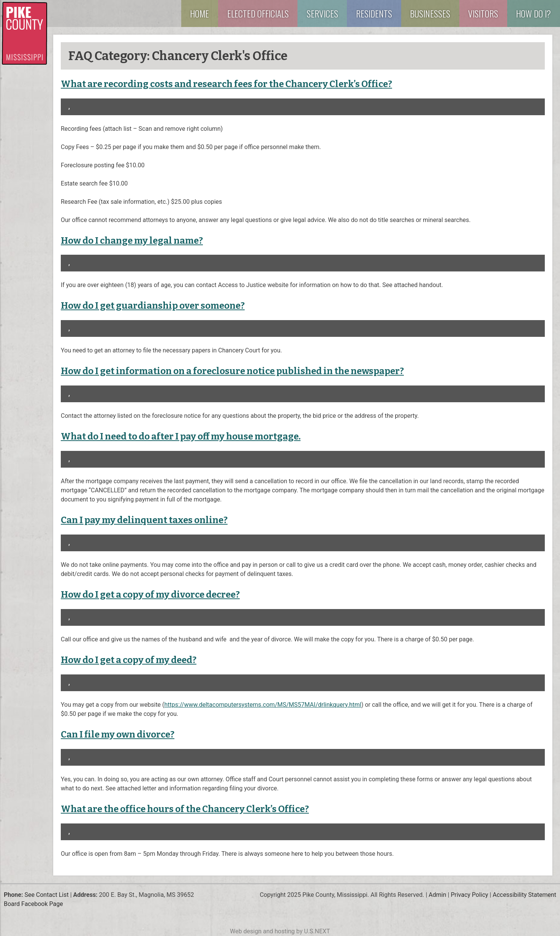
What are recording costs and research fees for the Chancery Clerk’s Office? (226, 84)
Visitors (483, 13)
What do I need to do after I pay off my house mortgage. (181, 436)
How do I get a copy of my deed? (129, 660)
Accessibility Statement (524, 895)
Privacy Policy (469, 895)
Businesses (430, 13)
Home (199, 13)
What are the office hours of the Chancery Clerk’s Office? (185, 809)
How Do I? (533, 13)
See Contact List (46, 895)
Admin (437, 895)
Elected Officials (258, 13)
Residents (374, 13)
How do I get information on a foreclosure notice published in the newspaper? (232, 371)
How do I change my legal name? (132, 241)
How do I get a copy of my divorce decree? (150, 595)
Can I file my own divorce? (118, 735)
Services (322, 13)
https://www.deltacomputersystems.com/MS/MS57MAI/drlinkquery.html (263, 705)
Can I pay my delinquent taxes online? (144, 520)
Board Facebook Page (33, 904)
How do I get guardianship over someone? (153, 306)
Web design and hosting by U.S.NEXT (280, 931)
